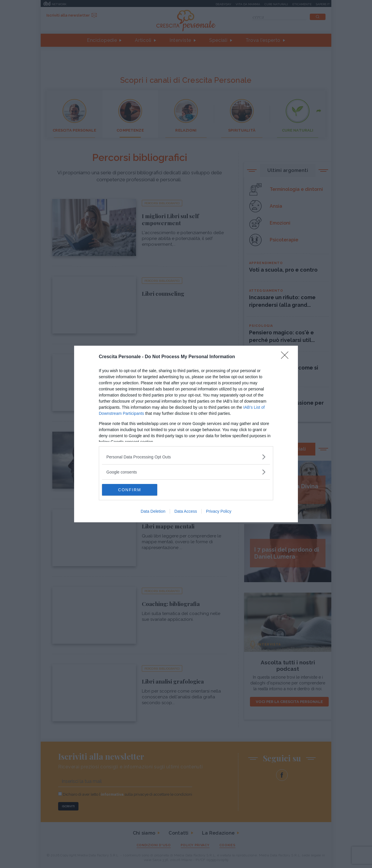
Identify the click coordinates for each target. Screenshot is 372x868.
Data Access (186, 511)
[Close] (287, 357)
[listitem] (186, 457)
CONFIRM (129, 490)
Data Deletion (153, 511)
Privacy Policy (219, 511)
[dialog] (186, 434)
